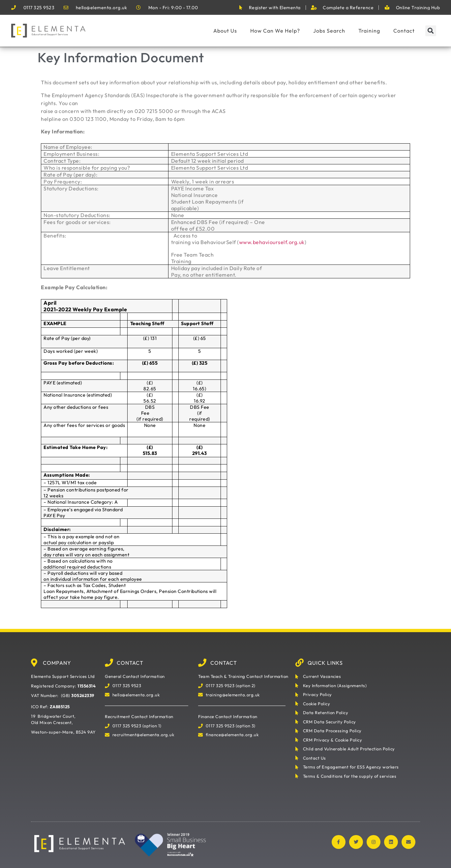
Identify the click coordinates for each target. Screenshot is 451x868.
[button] (431, 31)
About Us (225, 31)
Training (369, 31)
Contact (404, 31)
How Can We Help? (275, 31)
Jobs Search (329, 31)
